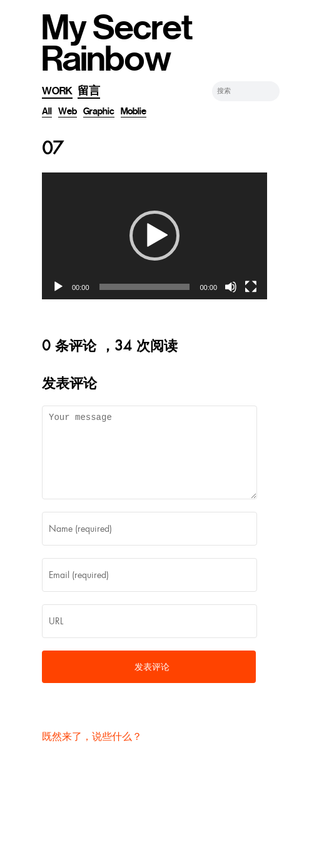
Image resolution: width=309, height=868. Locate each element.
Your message (149, 460)
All (47, 111)
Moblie (134, 111)
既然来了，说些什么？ (92, 751)
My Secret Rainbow (117, 44)
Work (57, 91)
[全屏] (251, 287)
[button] (154, 236)
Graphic (99, 111)
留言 (89, 91)
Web (68, 111)
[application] (154, 236)
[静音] (231, 287)
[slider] (145, 287)
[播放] (58, 287)
